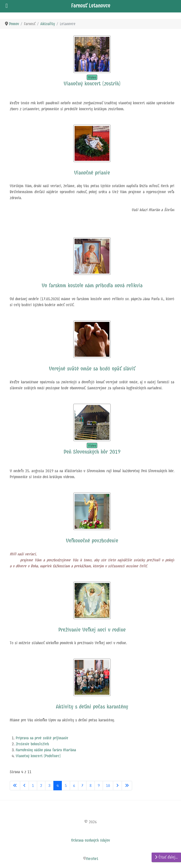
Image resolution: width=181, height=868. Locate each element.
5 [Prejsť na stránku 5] (66, 785)
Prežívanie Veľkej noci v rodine (92, 630)
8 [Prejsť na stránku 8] (90, 785)
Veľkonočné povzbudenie (92, 541)
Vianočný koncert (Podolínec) (38, 756)
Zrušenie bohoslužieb (32, 744)
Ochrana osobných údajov (90, 840)
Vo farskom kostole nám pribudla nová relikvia (92, 286)
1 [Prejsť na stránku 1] (33, 785)
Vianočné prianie (92, 173)
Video (92, 78)
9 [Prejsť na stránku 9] (99, 785)
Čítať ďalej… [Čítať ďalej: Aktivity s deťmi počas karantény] (166, 857)
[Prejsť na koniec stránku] (127, 786)
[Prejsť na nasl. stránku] (117, 786)
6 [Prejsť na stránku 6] (74, 785)
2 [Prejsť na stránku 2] (41, 785)
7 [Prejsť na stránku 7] (82, 785)
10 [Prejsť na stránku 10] (108, 785)
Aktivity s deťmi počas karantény (92, 707)
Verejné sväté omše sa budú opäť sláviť (92, 369)
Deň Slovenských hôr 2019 (92, 452)
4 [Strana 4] (58, 785)
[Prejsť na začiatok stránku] (15, 786)
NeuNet (92, 859)
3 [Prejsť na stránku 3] (49, 785)
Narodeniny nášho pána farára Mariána (46, 750)
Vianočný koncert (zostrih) (92, 84)
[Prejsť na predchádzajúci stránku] (24, 786)
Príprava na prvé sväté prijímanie (42, 738)
